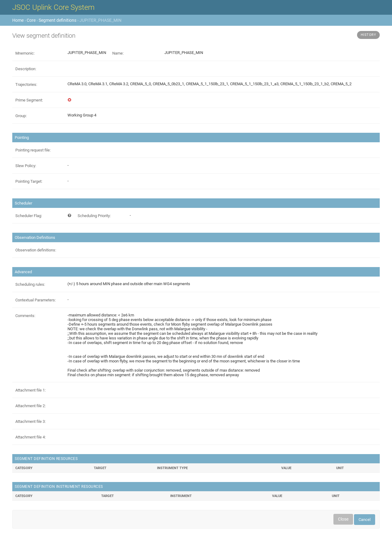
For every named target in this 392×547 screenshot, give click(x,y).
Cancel (365, 520)
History (369, 35)
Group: (21, 116)
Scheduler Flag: (29, 216)
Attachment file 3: (31, 421)
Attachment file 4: (31, 437)
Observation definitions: (36, 250)
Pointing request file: (33, 150)
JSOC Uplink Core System (53, 7)
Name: (118, 53)
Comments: (25, 316)
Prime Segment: (29, 100)
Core (31, 20)
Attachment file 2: (31, 406)
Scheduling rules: (30, 284)
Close (343, 519)
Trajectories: (26, 84)
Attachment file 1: (31, 390)
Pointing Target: (29, 181)
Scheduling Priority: (94, 216)
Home (18, 20)
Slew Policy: (26, 166)
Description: (26, 69)
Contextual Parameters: (36, 300)
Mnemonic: (25, 53)
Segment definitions (58, 20)
